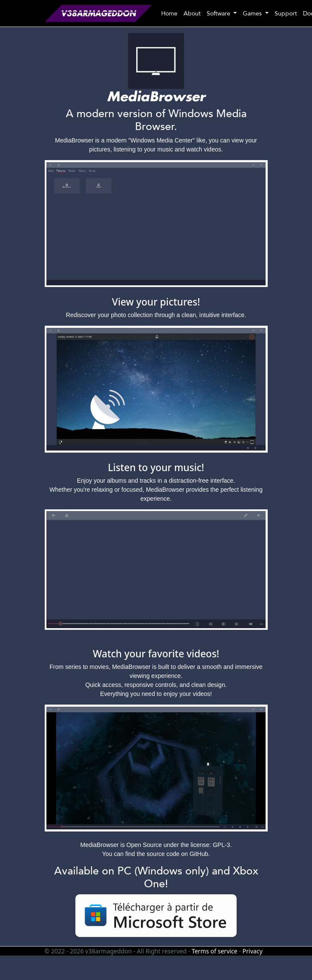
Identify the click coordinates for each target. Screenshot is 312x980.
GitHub (199, 854)
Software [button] (219, 14)
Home (169, 14)
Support (286, 14)
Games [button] (253, 14)
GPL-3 (221, 845)
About (192, 14)
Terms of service (215, 951)
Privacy (252, 951)
